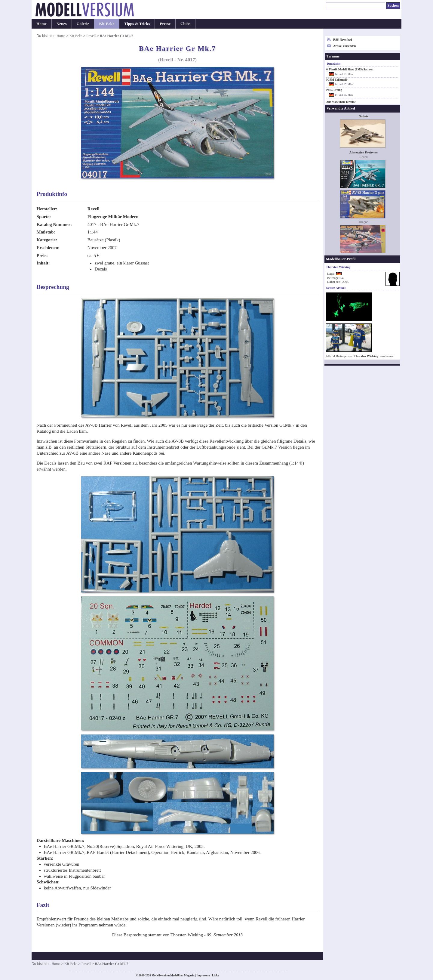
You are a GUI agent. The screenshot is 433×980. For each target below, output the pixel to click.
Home (41, 24)
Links (215, 975)
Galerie (83, 24)
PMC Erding (334, 90)
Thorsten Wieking (366, 356)
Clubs (185, 24)
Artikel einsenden (344, 46)
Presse (165, 24)
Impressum (203, 975)
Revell (91, 36)
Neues (62, 24)
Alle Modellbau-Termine (341, 102)
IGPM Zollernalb (337, 80)
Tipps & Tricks (137, 24)
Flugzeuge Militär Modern (113, 217)
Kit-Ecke (107, 24)
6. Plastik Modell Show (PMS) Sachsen (350, 70)
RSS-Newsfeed (342, 40)
